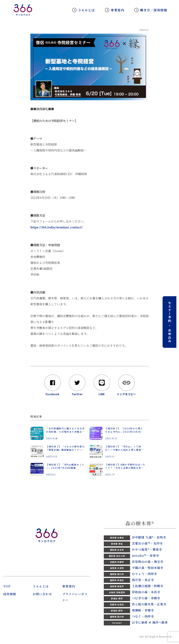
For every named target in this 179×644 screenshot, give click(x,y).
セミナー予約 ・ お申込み (170, 322)
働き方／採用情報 (154, 10)
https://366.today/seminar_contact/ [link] (56, 227)
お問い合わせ (42, 594)
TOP (7, 586)
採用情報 (10, 594)
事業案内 (117, 10)
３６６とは (86, 10)
